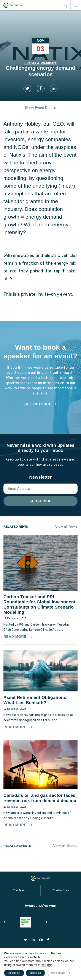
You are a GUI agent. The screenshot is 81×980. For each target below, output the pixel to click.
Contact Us (60, 890)
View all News (66, 526)
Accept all (14, 973)
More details (58, 973)
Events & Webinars (41, 63)
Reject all (35, 973)
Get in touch (38, 404)
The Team (19, 890)
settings (47, 965)
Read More (16, 637)
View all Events (65, 846)
